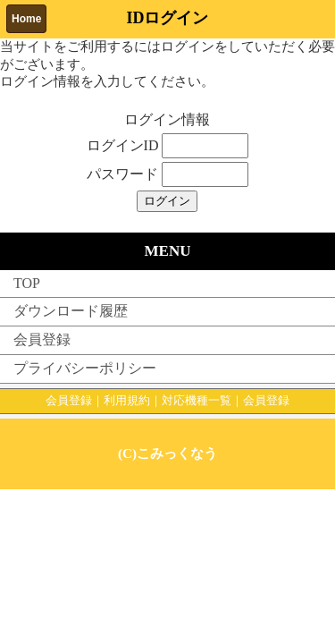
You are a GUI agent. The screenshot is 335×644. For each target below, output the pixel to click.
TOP (27, 283)
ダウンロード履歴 (71, 311)
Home (26, 19)
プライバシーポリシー (85, 368)
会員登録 (42, 339)
